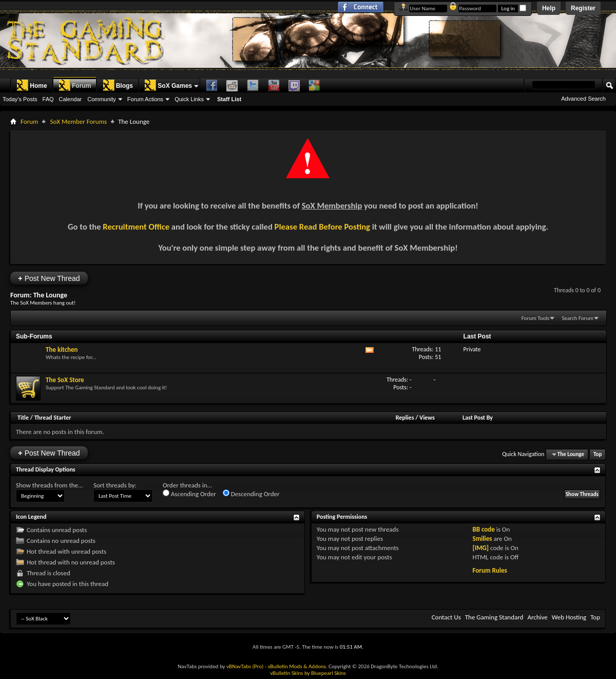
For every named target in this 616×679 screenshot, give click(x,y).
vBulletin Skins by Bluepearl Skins (308, 673)
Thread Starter (53, 418)
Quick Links (189, 99)
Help (549, 8)
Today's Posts (20, 99)
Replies (405, 418)
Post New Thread (49, 278)
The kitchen (62, 350)
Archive (537, 617)
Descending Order (251, 494)
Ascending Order (189, 494)
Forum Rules (489, 570)
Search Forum (578, 318)
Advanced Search (583, 99)
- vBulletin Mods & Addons (295, 666)
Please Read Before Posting (322, 227)
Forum (75, 85)
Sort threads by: (115, 485)
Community (102, 99)
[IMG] (480, 548)
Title (23, 418)
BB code (483, 529)
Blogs (118, 85)
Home (32, 85)
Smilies (482, 539)
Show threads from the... (50, 485)
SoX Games (168, 85)
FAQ (48, 99)
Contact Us (446, 617)
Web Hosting (569, 617)
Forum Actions (145, 99)
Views (427, 418)
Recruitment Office (136, 227)
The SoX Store (65, 380)
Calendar (71, 99)
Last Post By (478, 418)
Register (583, 8)
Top (598, 454)
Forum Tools (535, 318)
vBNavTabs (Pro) (245, 666)
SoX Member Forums (78, 121)
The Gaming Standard (494, 617)
